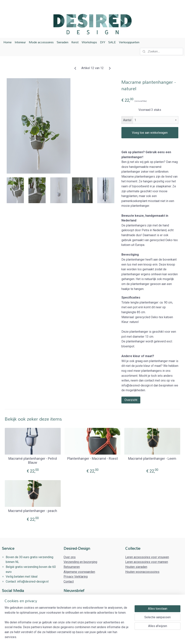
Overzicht (131, 400)
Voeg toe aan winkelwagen (150, 133)
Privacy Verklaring (76, 577)
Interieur (20, 42)
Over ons (70, 557)
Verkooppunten (129, 42)
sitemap (80, 637)
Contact (69, 582)
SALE (112, 42)
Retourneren (72, 567)
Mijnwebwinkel (133, 637)
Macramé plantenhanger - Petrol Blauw (33, 461)
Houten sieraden (136, 567)
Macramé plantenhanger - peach (33, 511)
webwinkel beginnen (101, 637)
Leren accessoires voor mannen (147, 562)
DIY (103, 42)
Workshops (89, 42)
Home (8, 42)
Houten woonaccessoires (142, 572)
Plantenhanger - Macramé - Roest (92, 458)
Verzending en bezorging (80, 562)
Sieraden (63, 42)
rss (87, 637)
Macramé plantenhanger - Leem (152, 458)
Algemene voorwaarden (79, 572)
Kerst (75, 42)
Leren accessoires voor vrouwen (147, 557)
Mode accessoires (41, 42)
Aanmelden (74, 619)
